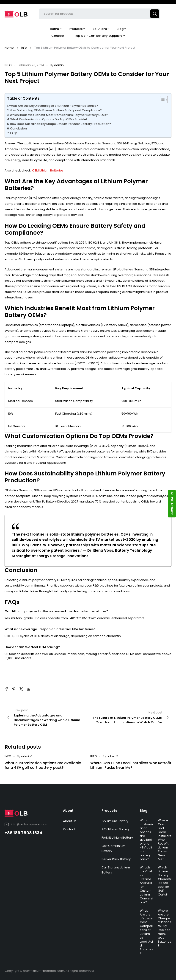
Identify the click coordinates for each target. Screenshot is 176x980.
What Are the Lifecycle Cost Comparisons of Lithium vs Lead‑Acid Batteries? (146, 932)
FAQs (14, 133)
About (68, 811)
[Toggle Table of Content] (161, 100)
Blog (144, 811)
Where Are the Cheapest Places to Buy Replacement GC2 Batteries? (165, 928)
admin (59, 65)
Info (24, 48)
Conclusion (18, 128)
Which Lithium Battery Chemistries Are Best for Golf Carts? (165, 881)
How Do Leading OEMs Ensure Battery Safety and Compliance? (56, 110)
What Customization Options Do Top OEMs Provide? (49, 119)
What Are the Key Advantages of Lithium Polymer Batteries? (54, 106)
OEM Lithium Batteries (48, 170)
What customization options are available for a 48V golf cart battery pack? (43, 765)
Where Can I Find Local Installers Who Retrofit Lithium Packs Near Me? (131, 765)
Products (109, 811)
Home (9, 48)
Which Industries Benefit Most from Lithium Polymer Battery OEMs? (59, 115)
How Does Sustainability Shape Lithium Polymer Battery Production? (60, 124)
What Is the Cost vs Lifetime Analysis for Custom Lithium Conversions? (146, 885)
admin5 (27, 756)
